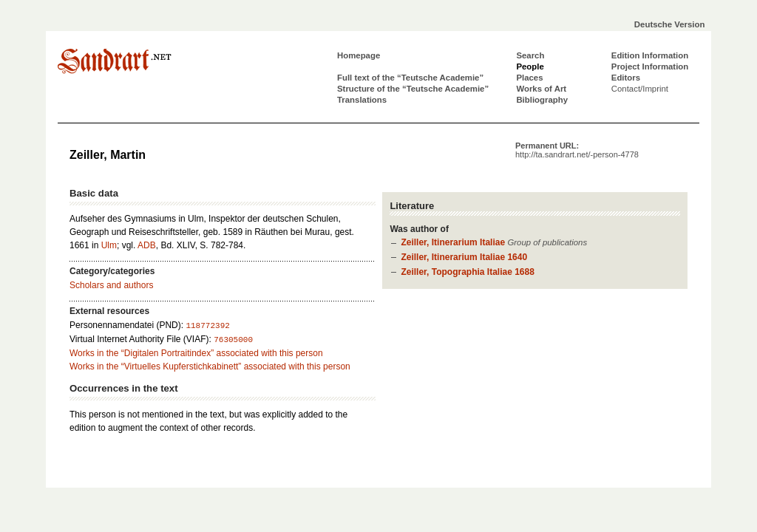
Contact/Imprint (640, 89)
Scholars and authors (111, 285)
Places (529, 78)
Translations (362, 100)
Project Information (650, 66)
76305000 (233, 340)
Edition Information (650, 55)
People (530, 66)
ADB (147, 245)
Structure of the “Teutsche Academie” (413, 89)
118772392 (207, 326)
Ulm (109, 245)
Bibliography (542, 100)
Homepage (359, 55)
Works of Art (541, 89)
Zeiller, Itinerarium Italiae (453, 242)
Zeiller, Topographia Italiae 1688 (468, 272)
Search (530, 55)
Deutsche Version (670, 24)
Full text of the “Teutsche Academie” (410, 78)
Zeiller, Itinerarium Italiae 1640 (464, 257)
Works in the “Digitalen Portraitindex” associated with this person (196, 353)
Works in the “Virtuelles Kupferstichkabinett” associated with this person (210, 366)
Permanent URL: (577, 150)
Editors (626, 78)
